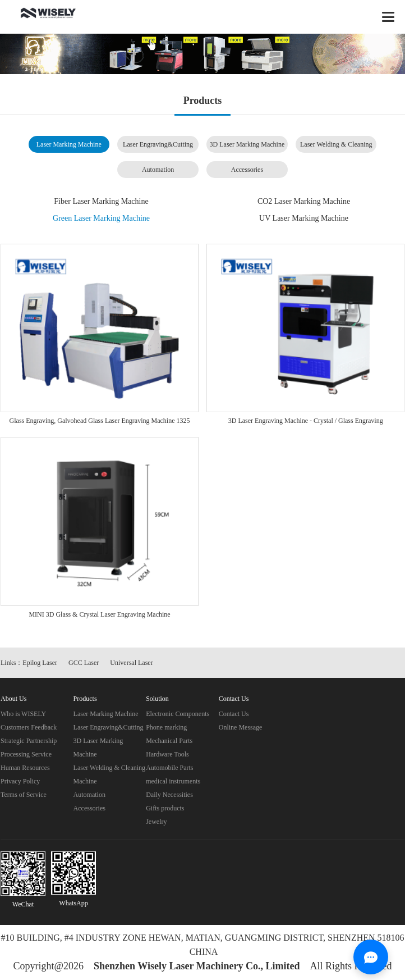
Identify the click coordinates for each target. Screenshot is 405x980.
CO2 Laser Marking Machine (304, 201)
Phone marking (166, 727)
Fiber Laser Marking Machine (101, 201)
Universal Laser (131, 663)
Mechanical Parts (169, 741)
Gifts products (165, 808)
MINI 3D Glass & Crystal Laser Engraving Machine (99, 614)
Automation (158, 170)
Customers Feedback (29, 727)
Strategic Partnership (29, 741)
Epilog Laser (40, 663)
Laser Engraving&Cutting (158, 144)
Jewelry (156, 822)
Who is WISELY (23, 714)
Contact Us (234, 714)
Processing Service (26, 754)
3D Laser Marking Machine (247, 144)
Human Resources (25, 768)
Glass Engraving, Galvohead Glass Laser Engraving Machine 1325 (100, 421)
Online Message (241, 727)
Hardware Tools (167, 754)
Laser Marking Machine (69, 144)
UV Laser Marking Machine (304, 218)
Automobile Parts (169, 768)
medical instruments (173, 781)
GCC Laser (84, 663)
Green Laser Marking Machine (101, 218)
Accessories (247, 170)
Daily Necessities (169, 795)
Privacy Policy (20, 781)
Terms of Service (24, 795)
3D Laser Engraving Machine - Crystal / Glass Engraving (306, 421)
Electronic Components (178, 714)
